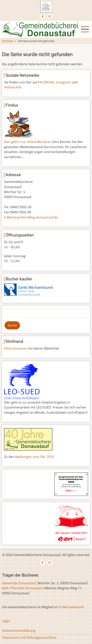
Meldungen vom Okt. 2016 (34, 457)
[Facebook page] (43, 17)
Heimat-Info (13, 87)
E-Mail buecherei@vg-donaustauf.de (31, 217)
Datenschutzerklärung (19, 631)
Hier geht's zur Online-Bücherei (27, 142)
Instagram (63, 82)
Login (6, 621)
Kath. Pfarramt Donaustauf (22, 588)
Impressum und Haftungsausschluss (29, 637)
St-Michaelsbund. (72, 607)
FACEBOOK (46, 82)
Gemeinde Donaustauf (19, 583)
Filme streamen (16, 348)
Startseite (8, 41)
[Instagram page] (50, 17)
